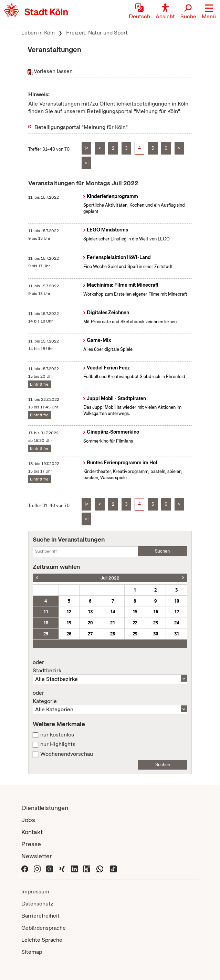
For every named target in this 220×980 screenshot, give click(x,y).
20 (90, 623)
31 (177, 634)
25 (46, 634)
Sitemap (32, 952)
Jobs (28, 820)
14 (113, 612)
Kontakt (32, 832)
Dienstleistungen (45, 808)
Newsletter (37, 856)
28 (113, 634)
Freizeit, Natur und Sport (97, 33)
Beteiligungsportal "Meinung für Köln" (81, 127)
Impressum (35, 892)
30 (156, 634)
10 (177, 601)
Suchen (162, 551)
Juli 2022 (110, 578)
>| (87, 163)
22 (135, 623)
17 (177, 612)
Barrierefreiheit (40, 916)
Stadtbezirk (110, 666)
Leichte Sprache (42, 940)
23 (156, 623)
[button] (209, 12)
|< (87, 148)
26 (69, 634)
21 (113, 623)
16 (156, 612)
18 (46, 623)
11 (46, 612)
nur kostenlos (57, 735)
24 (177, 623)
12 (69, 612)
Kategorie (110, 697)
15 (135, 612)
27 (90, 634)
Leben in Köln (38, 33)
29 (135, 634)
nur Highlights (58, 744)
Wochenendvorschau (67, 754)
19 (69, 623)
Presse (31, 844)
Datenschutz (37, 904)
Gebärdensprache (44, 928)
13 (90, 612)
